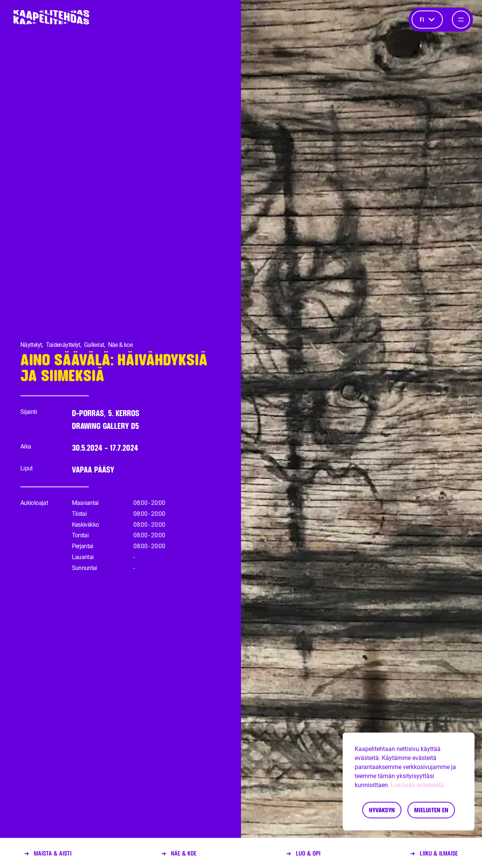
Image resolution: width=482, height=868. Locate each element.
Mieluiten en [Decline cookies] (431, 810)
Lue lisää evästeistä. (418, 785)
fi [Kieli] (427, 19)
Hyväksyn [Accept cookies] (382, 810)
